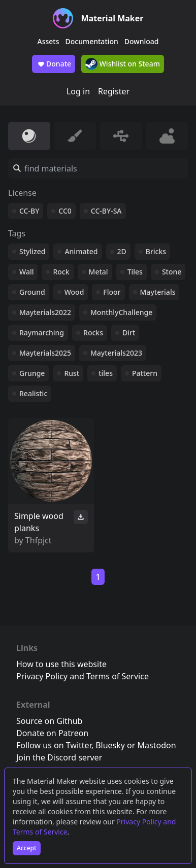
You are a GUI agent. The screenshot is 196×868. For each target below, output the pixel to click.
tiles (106, 373)
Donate (54, 64)
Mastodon (157, 745)
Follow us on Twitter (54, 745)
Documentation (92, 41)
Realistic (33, 393)
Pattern (145, 373)
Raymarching (42, 333)
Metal (99, 272)
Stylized (32, 251)
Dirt (129, 333)
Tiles (135, 272)
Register (114, 91)
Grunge (32, 373)
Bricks (156, 251)
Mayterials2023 (116, 353)
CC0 (65, 211)
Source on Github (49, 721)
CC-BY (29, 211)
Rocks (93, 333)
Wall (26, 272)
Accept (27, 848)
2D (122, 251)
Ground (32, 292)
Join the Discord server (59, 757)
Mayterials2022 (45, 312)
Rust (72, 373)
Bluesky (110, 745)
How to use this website (61, 664)
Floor (112, 292)
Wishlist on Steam (123, 64)
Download (142, 41)
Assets (48, 41)
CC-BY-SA (106, 211)
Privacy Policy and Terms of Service (83, 676)
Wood (74, 292)
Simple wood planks (39, 522)
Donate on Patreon (52, 733)
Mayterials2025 (45, 353)
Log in (78, 91)
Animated (81, 251)
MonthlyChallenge (121, 312)
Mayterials (158, 292)
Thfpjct (39, 540)
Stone (172, 272)
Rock (61, 272)
